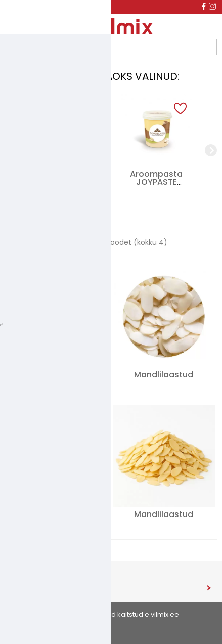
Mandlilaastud (164, 375)
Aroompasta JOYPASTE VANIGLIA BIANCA (156, 182)
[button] (89, 109)
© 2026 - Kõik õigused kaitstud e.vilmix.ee (111, 614)
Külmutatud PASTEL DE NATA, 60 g (65, 182)
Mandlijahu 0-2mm (56, 375)
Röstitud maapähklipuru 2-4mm (56, 518)
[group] (66, 150)
